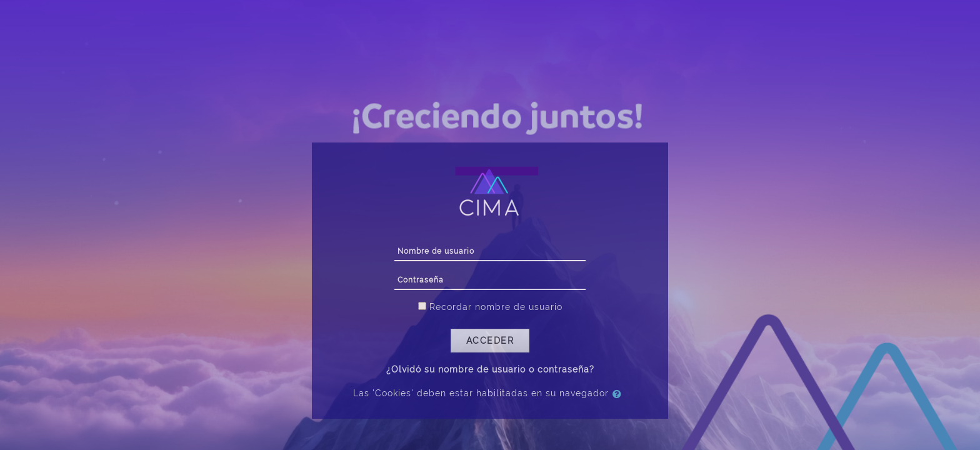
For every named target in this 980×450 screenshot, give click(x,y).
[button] (619, 394)
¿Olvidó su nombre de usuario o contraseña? (490, 369)
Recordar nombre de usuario (496, 307)
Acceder (490, 341)
